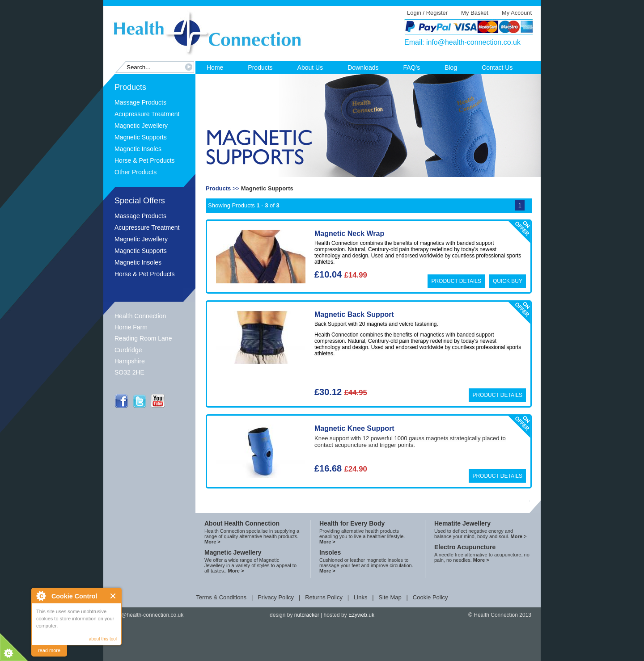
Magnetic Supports (141, 137)
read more (49, 650)
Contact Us (497, 67)
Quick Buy (508, 281)
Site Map (390, 597)
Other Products (136, 172)
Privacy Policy (276, 597)
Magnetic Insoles (138, 149)
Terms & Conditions (221, 597)
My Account (517, 13)
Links (360, 597)
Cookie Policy (430, 597)
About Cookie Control (41, 596)
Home (215, 67)
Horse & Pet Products (145, 160)
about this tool (103, 639)
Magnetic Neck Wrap (349, 234)
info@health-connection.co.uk (473, 42)
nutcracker (307, 615)
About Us (310, 67)
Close (113, 596)
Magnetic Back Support (354, 314)
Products (260, 67)
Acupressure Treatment (147, 114)
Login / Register (427, 13)
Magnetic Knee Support (354, 428)
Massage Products (140, 102)
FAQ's (411, 67)
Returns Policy (324, 597)
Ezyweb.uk (361, 615)
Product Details (456, 281)
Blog (451, 67)
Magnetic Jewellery (141, 126)
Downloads (363, 67)
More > (212, 542)
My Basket (475, 13)
